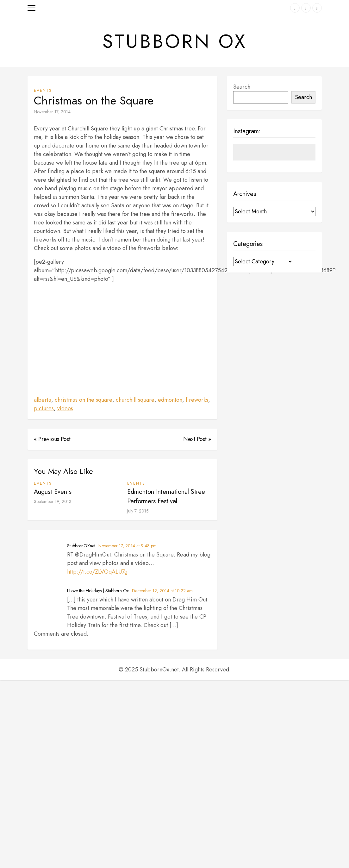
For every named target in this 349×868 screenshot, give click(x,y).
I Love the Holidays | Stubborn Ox (98, 591)
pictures (44, 409)
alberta (43, 400)
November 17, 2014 (52, 112)
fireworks (197, 400)
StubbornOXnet (81, 546)
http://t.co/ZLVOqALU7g (97, 572)
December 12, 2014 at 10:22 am (162, 591)
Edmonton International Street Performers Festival (167, 497)
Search (242, 87)
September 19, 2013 (53, 502)
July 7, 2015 (138, 511)
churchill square (135, 400)
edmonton (170, 400)
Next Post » (197, 439)
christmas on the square (84, 400)
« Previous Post (52, 439)
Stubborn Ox (175, 41)
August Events (53, 492)
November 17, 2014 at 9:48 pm (128, 546)
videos (65, 409)
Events (43, 91)
